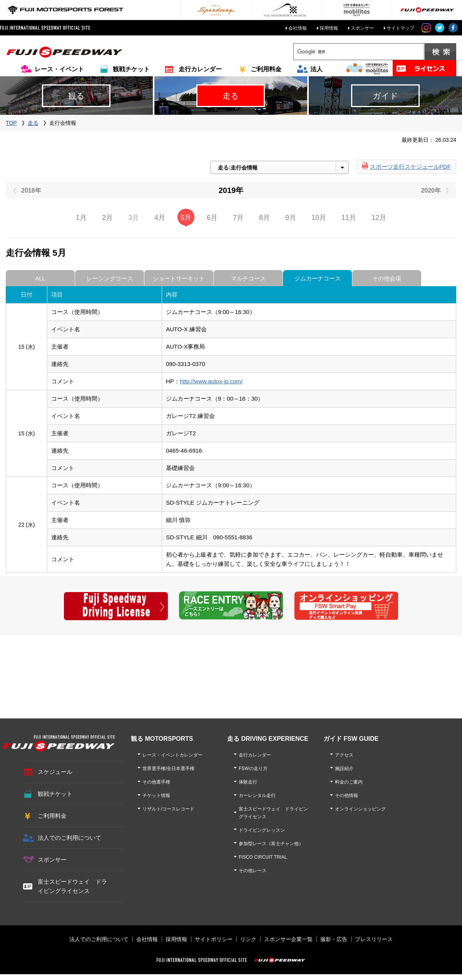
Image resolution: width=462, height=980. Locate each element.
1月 (81, 218)
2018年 (31, 190)
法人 (316, 69)
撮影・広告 (334, 939)
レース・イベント (59, 69)
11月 (349, 218)
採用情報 (329, 28)
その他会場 (387, 278)
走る (33, 123)
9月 (291, 218)
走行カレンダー (200, 69)
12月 (379, 218)
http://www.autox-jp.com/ (211, 381)
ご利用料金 (266, 69)
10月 (319, 218)
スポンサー (362, 28)
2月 (107, 218)
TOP (11, 123)
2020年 (431, 190)
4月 (160, 218)
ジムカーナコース (318, 278)
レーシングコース (110, 278)
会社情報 (298, 28)
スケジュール (55, 772)
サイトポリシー (214, 939)
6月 (212, 218)
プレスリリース (374, 939)
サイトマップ (400, 28)
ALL (40, 278)
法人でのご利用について (69, 838)
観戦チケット (131, 69)
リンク (248, 939)
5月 (186, 218)
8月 (264, 218)
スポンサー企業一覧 (288, 939)
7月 (238, 218)
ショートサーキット (179, 278)
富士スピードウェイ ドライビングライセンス (72, 886)
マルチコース (248, 278)
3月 (134, 218)
